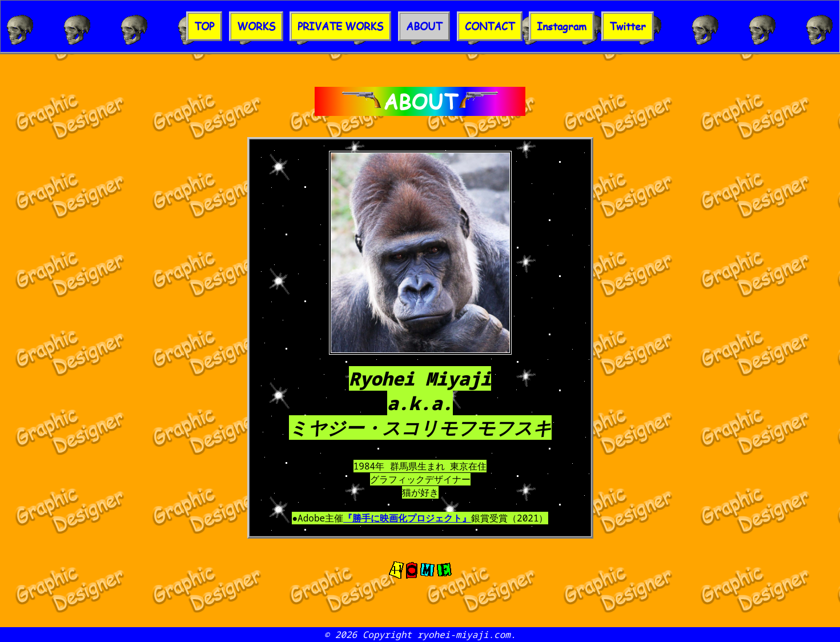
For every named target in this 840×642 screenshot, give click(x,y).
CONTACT (490, 26)
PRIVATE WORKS (340, 26)
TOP (204, 26)
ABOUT (424, 26)
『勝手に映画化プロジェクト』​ (407, 518)
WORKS (256, 26)
